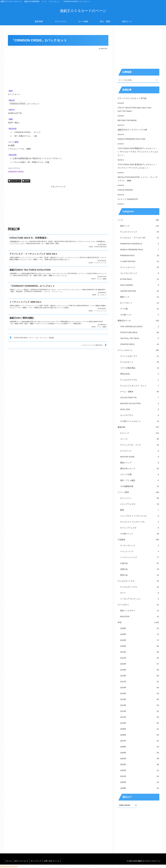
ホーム (9, 861)
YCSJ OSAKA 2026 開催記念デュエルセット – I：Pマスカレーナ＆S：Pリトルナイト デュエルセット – (138, 152)
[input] (138, 80)
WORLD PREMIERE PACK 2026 (131, 139)
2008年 (26, 181)
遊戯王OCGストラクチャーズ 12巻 (132, 130)
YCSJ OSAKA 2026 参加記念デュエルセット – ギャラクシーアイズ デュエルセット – (137, 166)
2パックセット (15, 181)
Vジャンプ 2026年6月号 (128, 199)
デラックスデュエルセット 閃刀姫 (132, 98)
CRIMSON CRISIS (16, 172)
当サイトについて (21, 861)
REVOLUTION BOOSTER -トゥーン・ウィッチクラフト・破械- (138, 179)
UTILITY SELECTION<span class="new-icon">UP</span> (135, 109)
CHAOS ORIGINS (125, 190)
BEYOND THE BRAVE (127, 120)
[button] (157, 80)
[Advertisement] (58, 69)
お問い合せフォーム (52, 861)
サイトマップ (36, 861)
